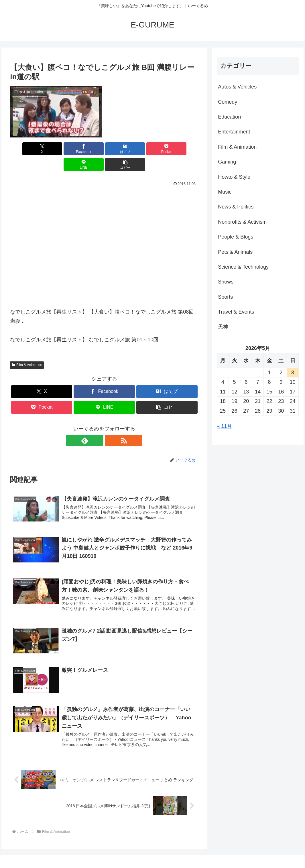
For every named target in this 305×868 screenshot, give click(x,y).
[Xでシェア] (25, 149)
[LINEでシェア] (152, 149)
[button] (183, 149)
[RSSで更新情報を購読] (111, 425)
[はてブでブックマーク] (88, 149)
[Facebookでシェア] (57, 149)
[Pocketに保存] (120, 149)
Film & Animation (27, 349)
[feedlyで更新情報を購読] (98, 425)
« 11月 (224, 426)
